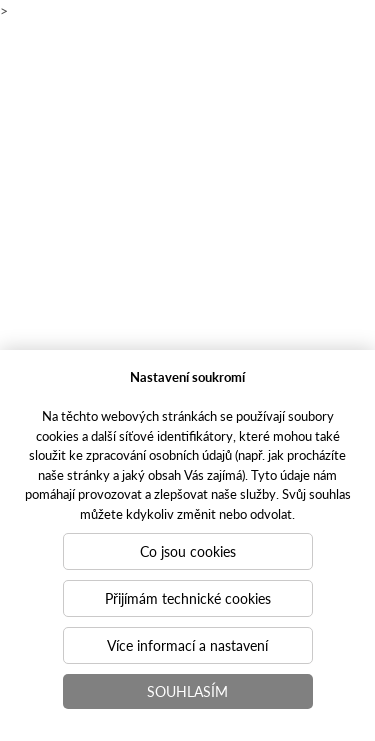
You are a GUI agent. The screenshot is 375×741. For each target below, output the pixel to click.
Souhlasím (187, 691)
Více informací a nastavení (187, 645)
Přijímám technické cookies (188, 598)
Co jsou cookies (188, 551)
